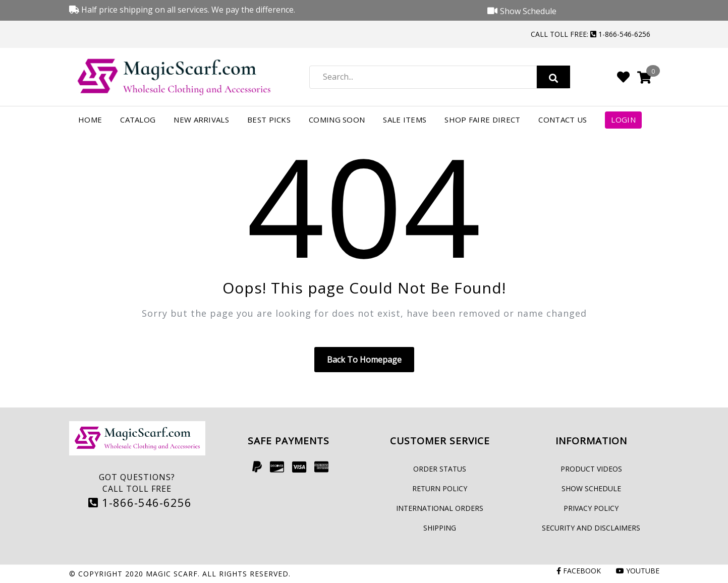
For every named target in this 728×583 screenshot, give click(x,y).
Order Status (440, 469)
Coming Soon (337, 120)
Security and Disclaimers (591, 528)
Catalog (138, 120)
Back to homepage (364, 360)
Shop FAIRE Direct (482, 120)
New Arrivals (201, 120)
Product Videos (591, 469)
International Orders (440, 508)
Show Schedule (591, 488)
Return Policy (440, 488)
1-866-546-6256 (140, 502)
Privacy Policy (591, 508)
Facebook (579, 571)
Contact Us (563, 120)
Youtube (638, 571)
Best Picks (269, 120)
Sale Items (405, 120)
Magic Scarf (172, 574)
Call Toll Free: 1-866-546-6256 (591, 34)
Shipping (440, 528)
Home (90, 120)
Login (623, 120)
